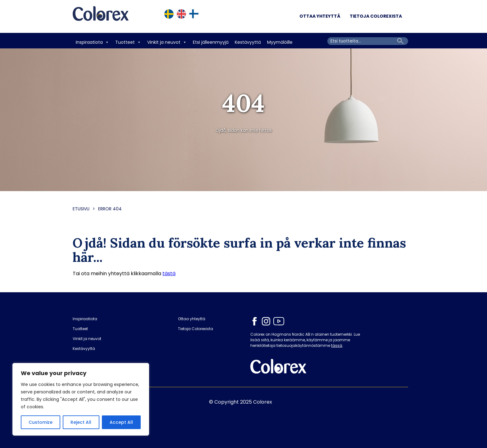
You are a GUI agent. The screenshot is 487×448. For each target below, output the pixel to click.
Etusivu (81, 209)
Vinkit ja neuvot (167, 42)
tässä (337, 345)
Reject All (81, 422)
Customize (41, 422)
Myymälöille (280, 42)
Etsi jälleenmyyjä (211, 42)
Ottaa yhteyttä (320, 16)
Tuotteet (128, 42)
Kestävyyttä (248, 42)
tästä (169, 273)
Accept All (121, 422)
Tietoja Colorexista (376, 16)
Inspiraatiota (92, 42)
